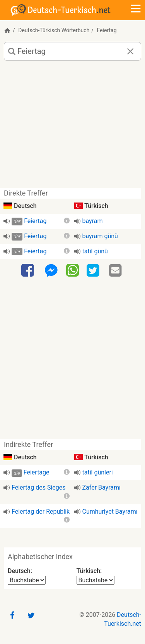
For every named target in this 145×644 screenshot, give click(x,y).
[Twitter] (94, 271)
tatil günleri (98, 472)
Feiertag (35, 221)
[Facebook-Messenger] (51, 271)
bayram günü (100, 236)
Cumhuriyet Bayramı (110, 512)
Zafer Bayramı (101, 487)
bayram (93, 221)
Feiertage (37, 472)
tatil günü (95, 251)
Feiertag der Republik (41, 512)
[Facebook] (29, 271)
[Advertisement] (72, 127)
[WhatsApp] (72, 270)
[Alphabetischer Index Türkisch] (96, 580)
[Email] (116, 271)
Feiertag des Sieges (39, 487)
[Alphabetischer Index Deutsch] (27, 580)
